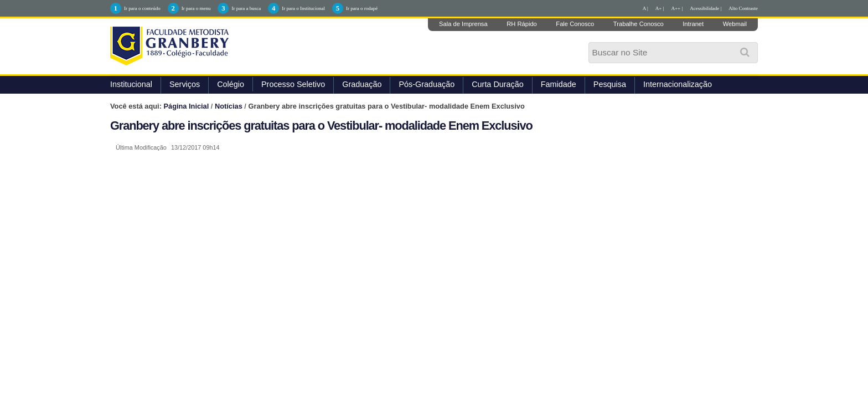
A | (645, 8)
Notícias (229, 106)
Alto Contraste (743, 8)
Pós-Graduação (427, 84)
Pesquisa (610, 84)
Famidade (559, 84)
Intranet (693, 24)
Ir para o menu (196, 8)
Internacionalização (678, 84)
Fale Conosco (575, 24)
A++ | (677, 8)
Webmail (735, 24)
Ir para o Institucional (303, 8)
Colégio (231, 84)
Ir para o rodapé (362, 8)
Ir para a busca (246, 8)
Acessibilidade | (706, 8)
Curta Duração (498, 84)
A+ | (660, 8)
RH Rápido (522, 24)
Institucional (131, 84)
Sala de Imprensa (463, 24)
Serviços (185, 84)
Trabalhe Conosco (639, 24)
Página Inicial (187, 106)
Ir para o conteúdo (142, 8)
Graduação (362, 84)
